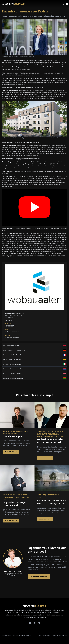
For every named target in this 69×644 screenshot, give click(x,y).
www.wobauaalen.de (12, 338)
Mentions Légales (45, 635)
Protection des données (60, 635)
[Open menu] (66, 4)
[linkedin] (39, 623)
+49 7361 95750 (10, 326)
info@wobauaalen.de (12, 332)
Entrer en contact (39, 577)
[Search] (63, 4)
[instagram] (34, 623)
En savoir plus (11, 452)
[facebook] (30, 623)
